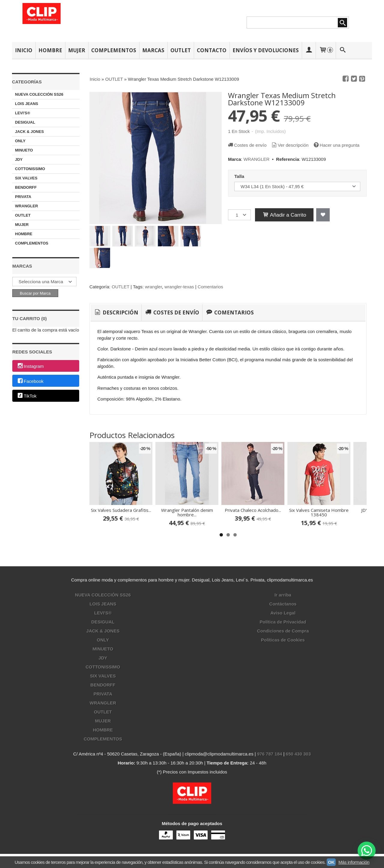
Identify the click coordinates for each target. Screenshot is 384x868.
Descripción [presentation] (116, 312)
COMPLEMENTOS (114, 50)
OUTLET (181, 50)
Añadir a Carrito (284, 215)
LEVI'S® (22, 113)
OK (331, 862)
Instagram (30, 366)
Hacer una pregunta (336, 145)
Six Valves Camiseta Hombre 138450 (319, 512)
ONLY (20, 141)
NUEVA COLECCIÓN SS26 (39, 94)
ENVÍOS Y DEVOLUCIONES (266, 50)
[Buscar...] (343, 50)
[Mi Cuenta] (309, 50)
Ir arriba (283, 595)
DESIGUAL (25, 122)
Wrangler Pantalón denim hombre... (187, 512)
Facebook (30, 381)
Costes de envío (247, 145)
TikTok (27, 396)
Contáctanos (283, 604)
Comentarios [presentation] (229, 312)
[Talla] (297, 186)
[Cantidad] (239, 215)
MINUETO (24, 150)
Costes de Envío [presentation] (172, 312)
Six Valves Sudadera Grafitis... (121, 510)
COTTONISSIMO (30, 169)
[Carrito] (326, 50)
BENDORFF (26, 187)
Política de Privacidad (283, 622)
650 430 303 (298, 754)
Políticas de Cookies (283, 640)
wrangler (153, 287)
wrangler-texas (179, 287)
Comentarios (210, 287)
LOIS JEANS (27, 104)
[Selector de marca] (44, 282)
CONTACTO (212, 50)
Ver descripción (290, 145)
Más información (354, 862)
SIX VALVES (26, 178)
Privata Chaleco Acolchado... (253, 510)
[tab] (116, 313)
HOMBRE (50, 50)
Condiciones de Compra (283, 631)
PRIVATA (23, 197)
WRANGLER (27, 206)
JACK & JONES (29, 132)
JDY (19, 159)
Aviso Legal (283, 613)
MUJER (77, 50)
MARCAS (153, 50)
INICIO (24, 50)
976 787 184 (270, 754)
